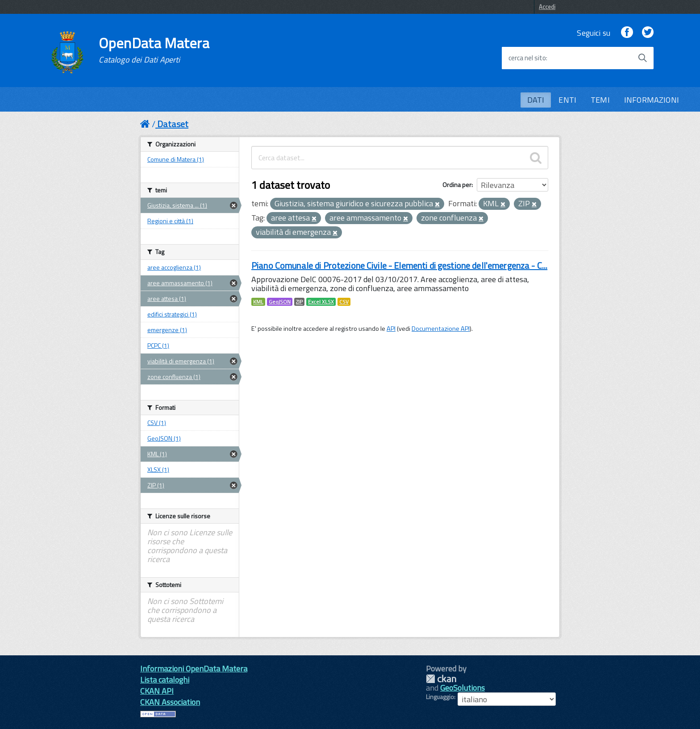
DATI (536, 100)
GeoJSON (280, 302)
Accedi (547, 7)
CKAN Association (170, 702)
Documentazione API (441, 329)
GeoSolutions (462, 688)
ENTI (567, 100)
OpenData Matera (154, 50)
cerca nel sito (527, 58)
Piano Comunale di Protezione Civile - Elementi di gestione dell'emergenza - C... (399, 265)
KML (258, 302)
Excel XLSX (321, 302)
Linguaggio (440, 697)
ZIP (299, 302)
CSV (344, 302)
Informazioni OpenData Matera (194, 669)
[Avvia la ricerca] (642, 58)
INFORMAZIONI (652, 100)
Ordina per (457, 185)
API (391, 329)
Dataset (173, 124)
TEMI (600, 100)
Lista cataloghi (165, 680)
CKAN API (157, 691)
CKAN (441, 679)
